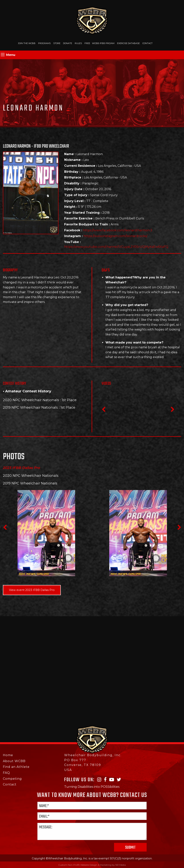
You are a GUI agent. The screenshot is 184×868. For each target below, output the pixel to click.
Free (87, 43)
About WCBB (14, 761)
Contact (147, 43)
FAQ (6, 773)
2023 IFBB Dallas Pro (22, 468)
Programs (44, 43)
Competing (12, 779)
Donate (68, 43)
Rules (78, 43)
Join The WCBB (27, 43)
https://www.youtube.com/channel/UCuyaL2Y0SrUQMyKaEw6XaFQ (116, 247)
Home (8, 755)
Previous (103, 410)
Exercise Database (128, 43)
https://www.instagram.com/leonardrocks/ (115, 236)
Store (57, 43)
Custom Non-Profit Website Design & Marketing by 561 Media (92, 865)
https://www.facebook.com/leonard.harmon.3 (118, 230)
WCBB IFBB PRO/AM (103, 43)
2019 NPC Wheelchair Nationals (30, 407)
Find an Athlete (16, 767)
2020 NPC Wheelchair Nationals (31, 400)
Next (172, 410)
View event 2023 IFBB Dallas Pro (32, 590)
